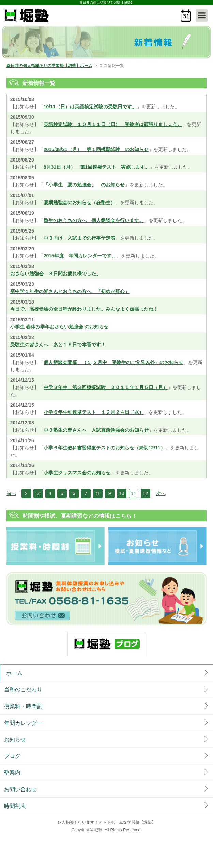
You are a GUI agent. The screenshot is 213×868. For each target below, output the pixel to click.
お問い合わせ (20, 789)
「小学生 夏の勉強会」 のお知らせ (84, 185)
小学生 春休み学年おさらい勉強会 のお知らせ (59, 327)
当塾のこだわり (23, 690)
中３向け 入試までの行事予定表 (79, 238)
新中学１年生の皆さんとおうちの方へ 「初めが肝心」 (70, 291)
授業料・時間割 (23, 706)
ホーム (14, 673)
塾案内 (12, 773)
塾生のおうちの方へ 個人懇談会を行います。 (94, 220)
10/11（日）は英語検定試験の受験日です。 (90, 107)
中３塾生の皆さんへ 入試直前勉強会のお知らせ (96, 430)
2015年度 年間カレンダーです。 (80, 256)
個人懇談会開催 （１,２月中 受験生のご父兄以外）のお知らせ (113, 362)
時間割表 (15, 806)
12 (146, 493)
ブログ (12, 756)
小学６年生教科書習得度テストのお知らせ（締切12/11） (104, 448)
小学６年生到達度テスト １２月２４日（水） (94, 412)
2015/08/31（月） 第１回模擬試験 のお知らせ (96, 149)
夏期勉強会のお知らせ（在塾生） (79, 202)
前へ (11, 493)
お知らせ (15, 739)
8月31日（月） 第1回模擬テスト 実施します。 (97, 167)
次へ (161, 493)
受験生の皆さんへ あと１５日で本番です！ (58, 345)
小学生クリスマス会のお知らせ (77, 473)
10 (122, 493)
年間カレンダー (23, 723)
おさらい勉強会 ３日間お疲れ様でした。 (56, 274)
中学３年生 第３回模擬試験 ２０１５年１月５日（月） (106, 387)
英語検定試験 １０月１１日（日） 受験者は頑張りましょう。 (113, 124)
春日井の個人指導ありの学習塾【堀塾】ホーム (49, 66)
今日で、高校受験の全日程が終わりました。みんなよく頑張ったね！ (84, 309)
